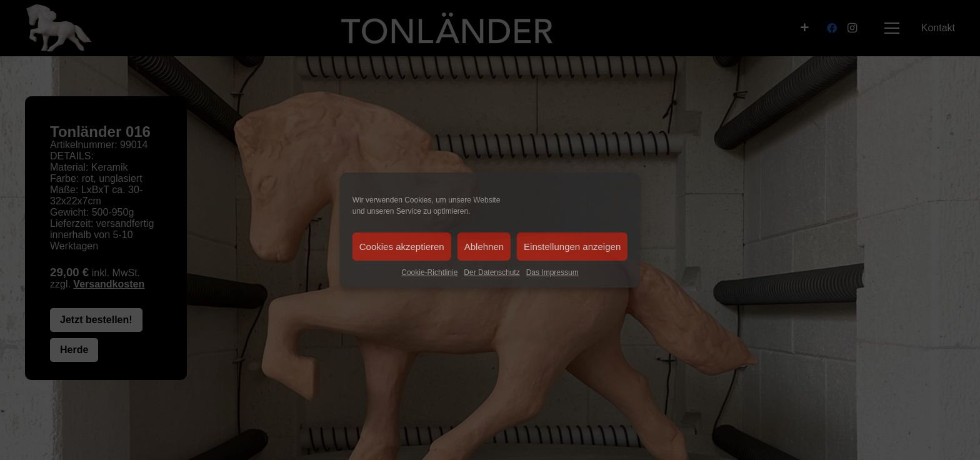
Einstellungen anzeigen (572, 247)
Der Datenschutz (492, 272)
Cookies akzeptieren (402, 247)
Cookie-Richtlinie (429, 272)
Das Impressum (552, 272)
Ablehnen (484, 247)
